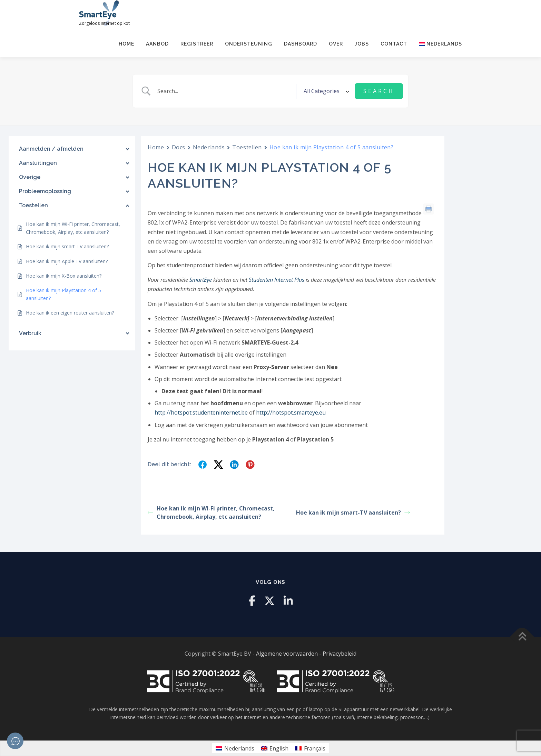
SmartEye (201, 280)
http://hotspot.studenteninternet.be (201, 412)
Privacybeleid (340, 654)
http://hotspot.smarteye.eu (291, 412)
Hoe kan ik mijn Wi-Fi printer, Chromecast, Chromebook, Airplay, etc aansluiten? (211, 513)
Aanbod (157, 44)
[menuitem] (437, 44)
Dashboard (301, 44)
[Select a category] (325, 91)
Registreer (197, 44)
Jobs (362, 44)
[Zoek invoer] (225, 91)
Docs (179, 147)
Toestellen (247, 147)
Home (126, 44)
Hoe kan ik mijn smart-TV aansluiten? (353, 513)
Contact (394, 44)
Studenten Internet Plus (277, 280)
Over (336, 44)
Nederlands (209, 147)
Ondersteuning (249, 44)
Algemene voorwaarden (287, 654)
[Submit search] (379, 91)
